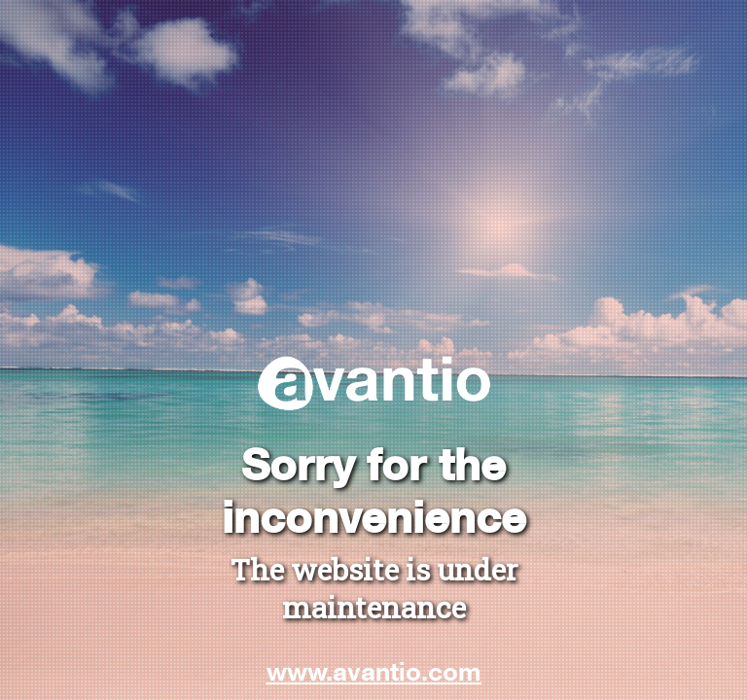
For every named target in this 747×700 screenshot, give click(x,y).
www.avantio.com (374, 671)
